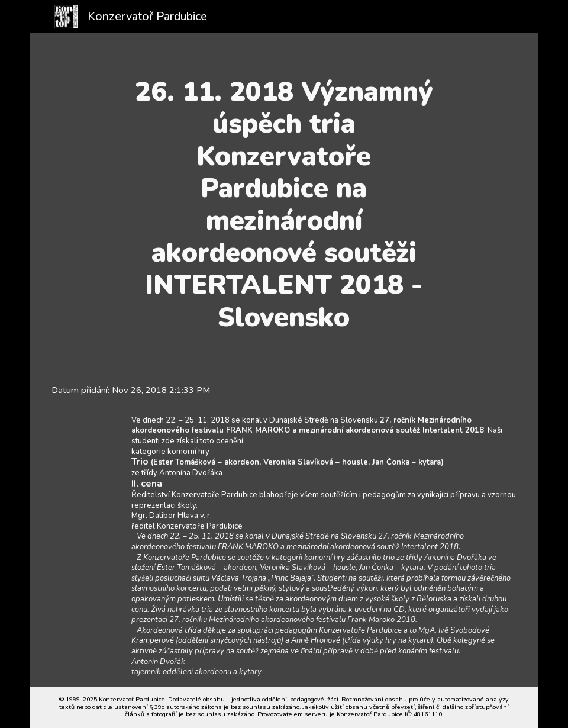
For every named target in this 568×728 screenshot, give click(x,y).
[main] (284, 204)
